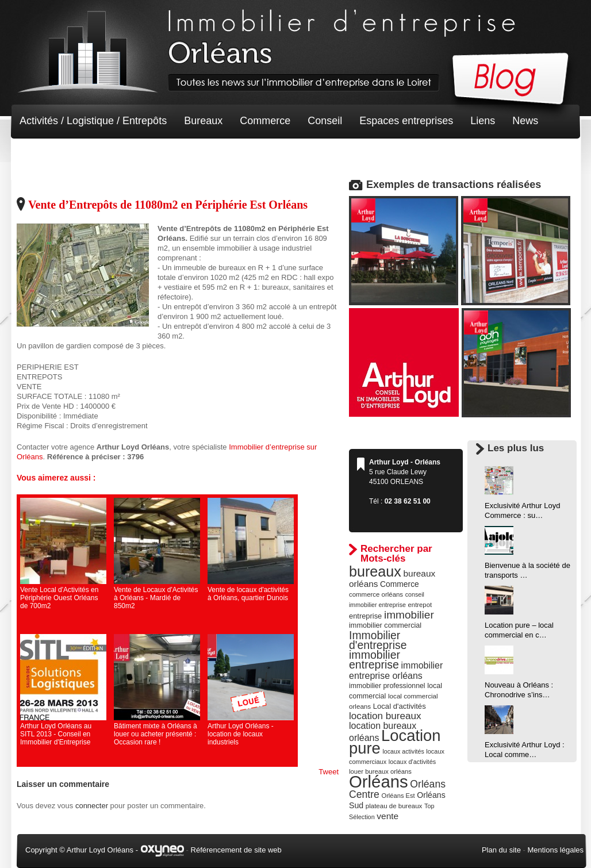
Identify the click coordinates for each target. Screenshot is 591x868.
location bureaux (385, 716)
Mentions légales (555, 850)
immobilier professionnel (387, 686)
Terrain (104, 155)
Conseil (325, 121)
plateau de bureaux (394, 806)
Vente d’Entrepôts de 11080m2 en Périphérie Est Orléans (168, 205)
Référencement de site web (236, 850)
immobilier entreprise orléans (396, 671)
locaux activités (403, 751)
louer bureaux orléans (380, 771)
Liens (483, 121)
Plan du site (501, 850)
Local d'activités (400, 706)
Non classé (45, 155)
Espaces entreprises (406, 121)
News (525, 121)
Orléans (379, 781)
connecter (92, 806)
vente (387, 816)
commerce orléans (376, 594)
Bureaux (203, 121)
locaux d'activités (412, 762)
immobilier (409, 615)
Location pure (395, 742)
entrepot (420, 605)
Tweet (329, 772)
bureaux (375, 571)
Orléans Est (398, 796)
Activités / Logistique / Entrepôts (93, 121)
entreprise (365, 616)
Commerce (265, 121)
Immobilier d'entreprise (378, 640)
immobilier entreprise (375, 660)
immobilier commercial (385, 625)
